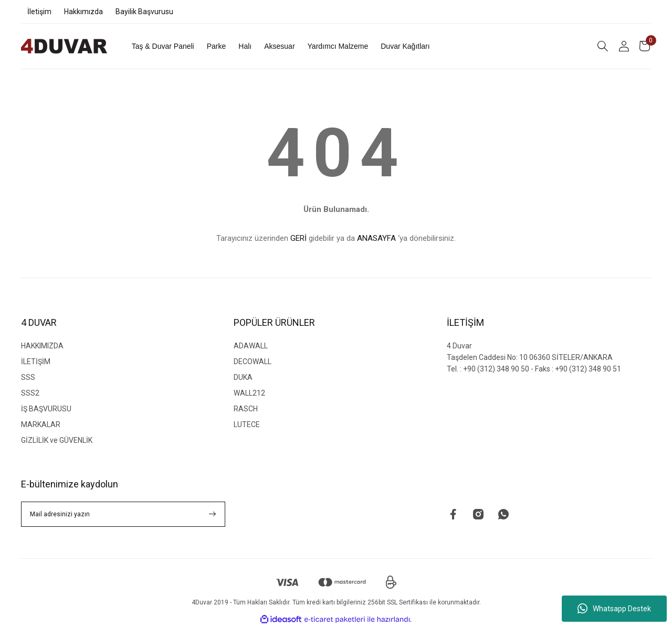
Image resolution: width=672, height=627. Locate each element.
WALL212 (249, 393)
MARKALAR (41, 424)
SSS (28, 377)
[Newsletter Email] (123, 514)
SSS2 (30, 393)
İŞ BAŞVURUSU (46, 409)
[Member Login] (624, 46)
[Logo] (64, 46)
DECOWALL (253, 362)
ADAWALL (251, 346)
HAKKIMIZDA (42, 346)
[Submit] (213, 514)
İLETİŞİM (36, 362)
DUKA (243, 377)
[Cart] (645, 46)
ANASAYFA (376, 238)
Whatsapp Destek (614, 609)
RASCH (246, 409)
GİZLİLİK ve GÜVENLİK (57, 440)
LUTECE (247, 424)
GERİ (298, 238)
